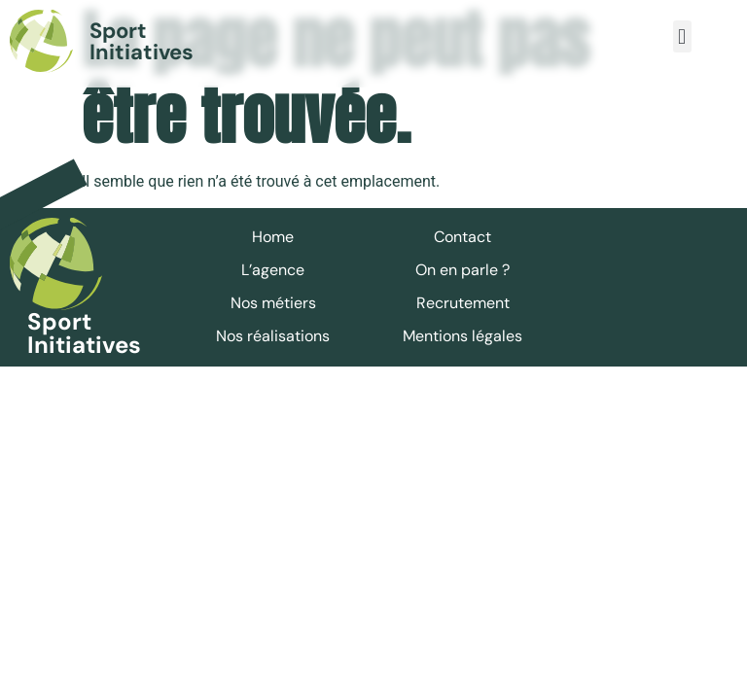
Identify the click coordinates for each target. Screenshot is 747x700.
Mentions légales (462, 336)
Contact (462, 237)
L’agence (273, 270)
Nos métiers (273, 303)
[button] (682, 36)
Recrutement (463, 303)
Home (273, 237)
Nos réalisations (273, 336)
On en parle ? (462, 270)
